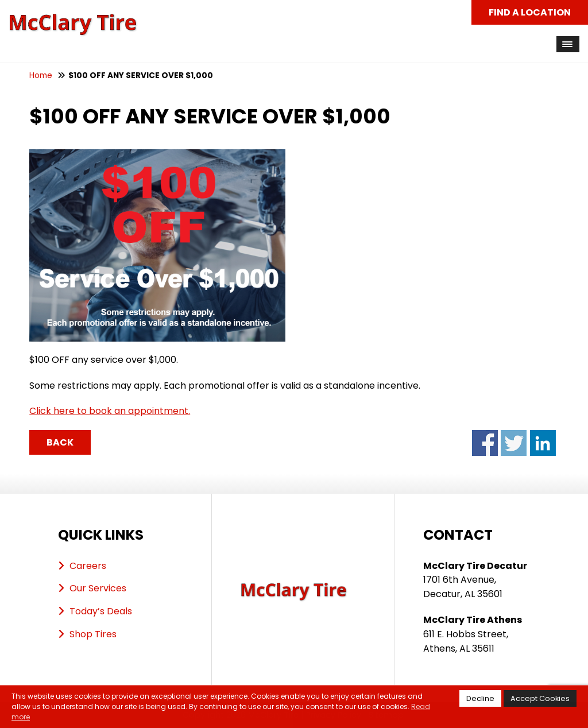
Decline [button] (480, 698)
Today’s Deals (101, 611)
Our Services (98, 588)
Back (60, 442)
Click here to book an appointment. (110, 411)
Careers (88, 566)
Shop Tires (93, 634)
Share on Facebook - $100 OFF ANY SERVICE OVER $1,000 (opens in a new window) (485, 443)
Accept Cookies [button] (540, 698)
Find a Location (530, 12)
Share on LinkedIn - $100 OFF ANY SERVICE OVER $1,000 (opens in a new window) (543, 443)
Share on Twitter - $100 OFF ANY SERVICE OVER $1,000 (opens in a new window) (514, 443)
